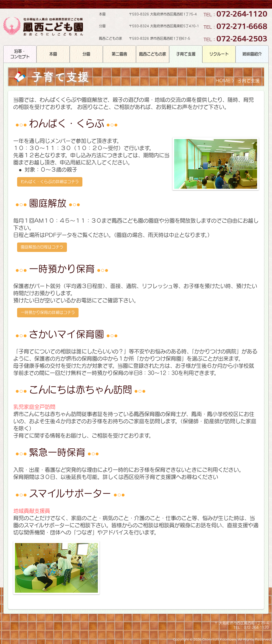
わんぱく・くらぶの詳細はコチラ (50, 182)
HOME (223, 81)
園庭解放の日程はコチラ (42, 247)
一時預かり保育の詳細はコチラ (48, 312)
